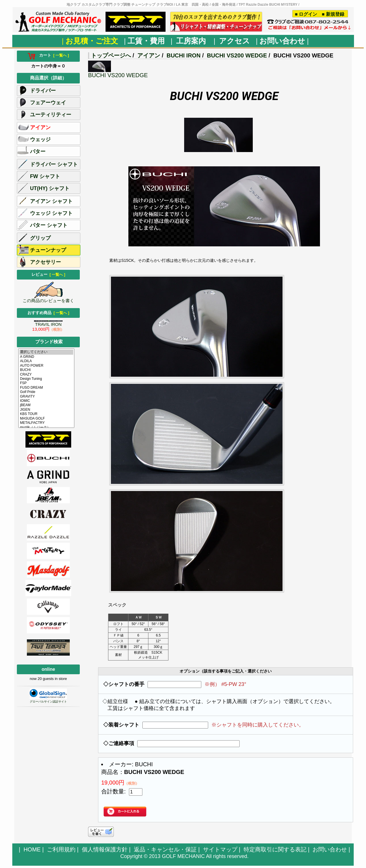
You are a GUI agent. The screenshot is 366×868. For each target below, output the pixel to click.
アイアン (149, 55)
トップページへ (111, 55)
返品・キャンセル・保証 (165, 849)
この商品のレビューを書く (48, 299)
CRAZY (46, 375)
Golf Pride (46, 392)
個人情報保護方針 (105, 849)
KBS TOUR (46, 414)
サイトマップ (220, 849)
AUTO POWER (46, 366)
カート (48, 55)
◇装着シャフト (121, 725)
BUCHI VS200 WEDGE (237, 55)
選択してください (46, 352)
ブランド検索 (49, 342)
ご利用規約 (61, 849)
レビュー (48, 274)
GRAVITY (46, 397)
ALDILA (46, 361)
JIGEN (46, 410)
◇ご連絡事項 (119, 743)
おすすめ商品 (48, 313)
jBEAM (46, 405)
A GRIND (46, 357)
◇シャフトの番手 (124, 684)
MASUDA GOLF (46, 419)
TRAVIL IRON (48, 323)
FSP (46, 383)
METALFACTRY (46, 423)
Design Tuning (46, 379)
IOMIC (46, 401)
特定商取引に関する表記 (275, 849)
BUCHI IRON (183, 55)
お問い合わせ (330, 849)
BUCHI (46, 370)
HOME (32, 849)
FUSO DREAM (46, 388)
